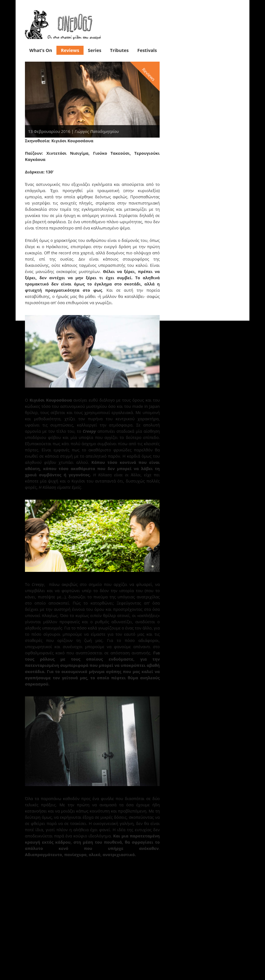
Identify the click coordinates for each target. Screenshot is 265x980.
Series (95, 49)
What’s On (41, 49)
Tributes (119, 49)
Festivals (147, 49)
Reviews (70, 49)
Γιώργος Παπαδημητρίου (97, 130)
